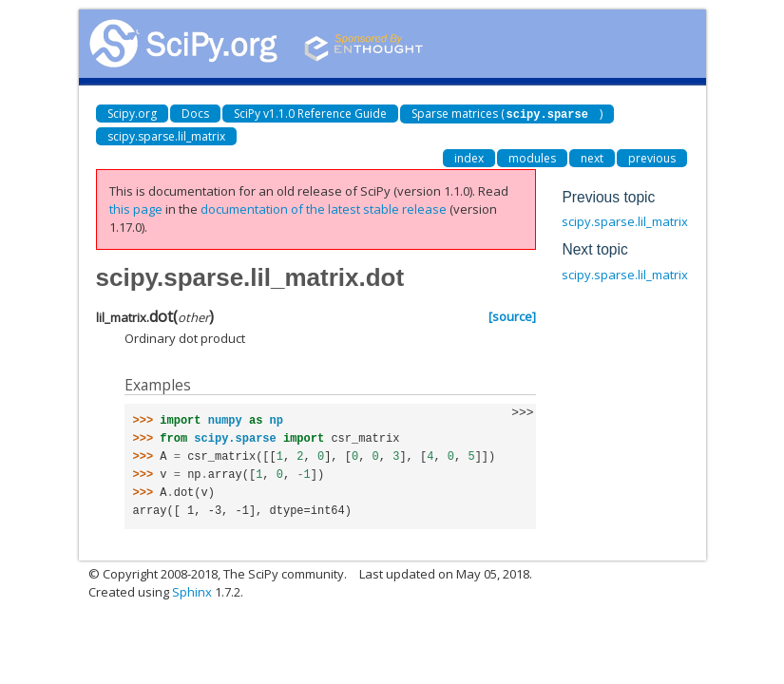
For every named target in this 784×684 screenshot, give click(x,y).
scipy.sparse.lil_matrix (166, 135)
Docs (195, 114)
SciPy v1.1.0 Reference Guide (310, 114)
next (592, 157)
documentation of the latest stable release (324, 208)
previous (652, 157)
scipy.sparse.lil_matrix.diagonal (651, 220)
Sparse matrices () (507, 114)
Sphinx (192, 591)
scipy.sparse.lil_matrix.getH (640, 274)
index (469, 157)
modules (532, 157)
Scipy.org (132, 114)
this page (136, 208)
